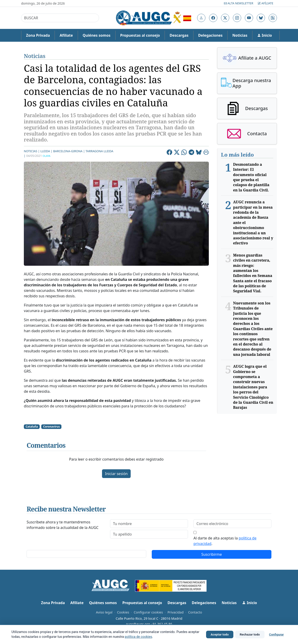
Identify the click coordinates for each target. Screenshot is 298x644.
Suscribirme (211, 554)
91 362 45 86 (162, 624)
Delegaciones (210, 35)
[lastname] (149, 534)
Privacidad (176, 612)
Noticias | (32, 151)
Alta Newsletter (239, 3)
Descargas (179, 35)
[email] (232, 524)
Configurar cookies (148, 612)
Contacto (195, 612)
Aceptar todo (220, 634)
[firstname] (149, 524)
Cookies (123, 612)
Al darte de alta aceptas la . (225, 541)
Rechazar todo (250, 634)
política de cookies (138, 637)
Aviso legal (104, 612)
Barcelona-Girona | (69, 151)
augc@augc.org (138, 624)
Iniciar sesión (116, 474)
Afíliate (265, 3)
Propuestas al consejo (140, 35)
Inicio (265, 35)
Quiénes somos (96, 35)
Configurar (276, 634)
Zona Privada (38, 35)
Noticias (240, 35)
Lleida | (46, 151)
